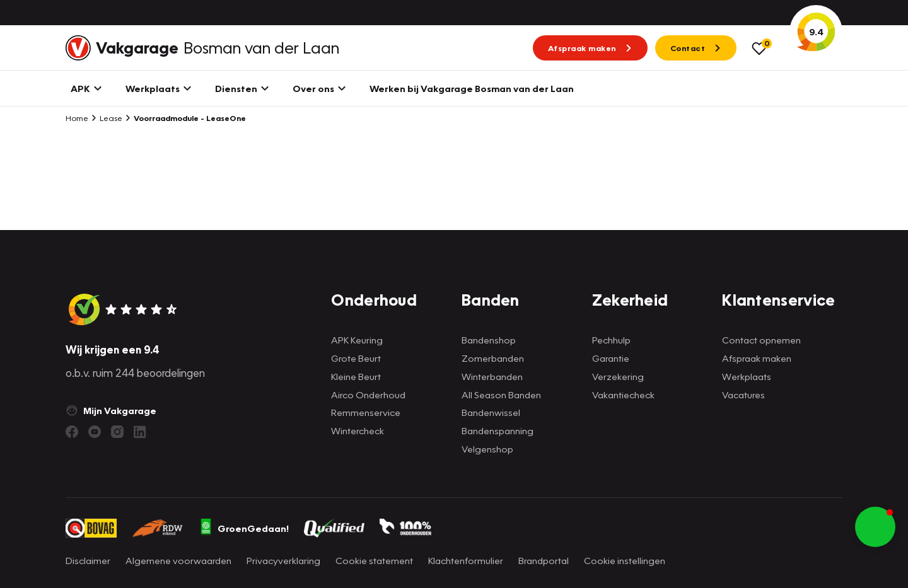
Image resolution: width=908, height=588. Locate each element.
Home (77, 118)
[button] (875, 527)
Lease (107, 118)
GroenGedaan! (244, 528)
